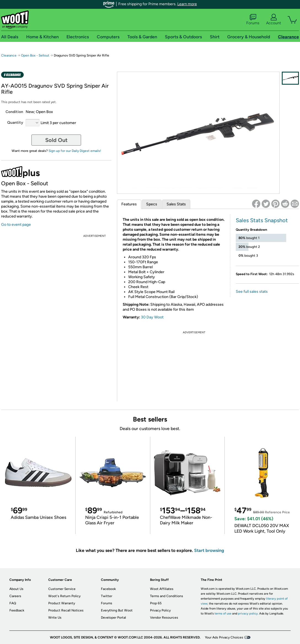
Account (274, 20)
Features (129, 204)
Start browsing (209, 550)
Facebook (108, 589)
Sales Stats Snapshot (262, 220)
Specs (152, 204)
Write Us (55, 618)
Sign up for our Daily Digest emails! (75, 151)
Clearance (9, 55)
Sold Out (56, 140)
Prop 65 (156, 603)
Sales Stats (176, 204)
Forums (253, 20)
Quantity (15, 123)
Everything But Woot (117, 610)
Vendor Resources (164, 618)
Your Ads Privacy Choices (224, 637)
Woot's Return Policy (64, 596)
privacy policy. (248, 614)
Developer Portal (113, 618)
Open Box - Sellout (35, 55)
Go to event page (16, 225)
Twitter (107, 596)
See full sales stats (252, 292)
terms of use (223, 614)
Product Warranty (62, 603)
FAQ (13, 603)
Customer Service (62, 589)
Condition (14, 112)
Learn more (187, 4)
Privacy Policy (160, 610)
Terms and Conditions (167, 596)
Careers (15, 596)
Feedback (17, 610)
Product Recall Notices (66, 610)
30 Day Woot (152, 317)
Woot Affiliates (162, 589)
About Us (16, 589)
